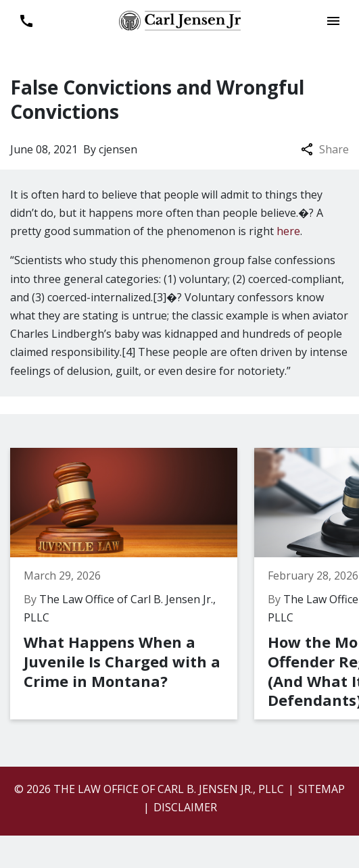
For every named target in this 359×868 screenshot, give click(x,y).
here (288, 231)
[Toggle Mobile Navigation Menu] (333, 21)
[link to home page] (180, 20)
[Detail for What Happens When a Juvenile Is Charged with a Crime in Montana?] (132, 584)
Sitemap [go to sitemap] (321, 789)
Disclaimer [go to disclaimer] (185, 807)
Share (325, 149)
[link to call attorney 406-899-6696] (26, 21)
